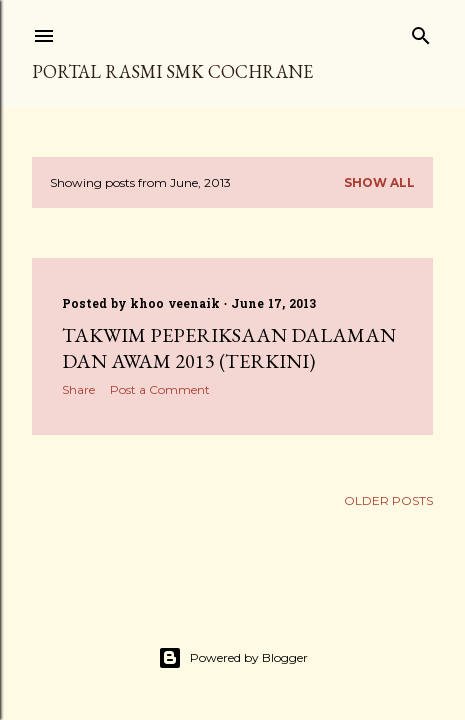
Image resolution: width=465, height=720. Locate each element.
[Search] (421, 31)
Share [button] (78, 389)
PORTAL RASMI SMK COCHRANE (172, 71)
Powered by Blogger (233, 658)
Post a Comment (160, 389)
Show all (379, 182)
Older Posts (388, 500)
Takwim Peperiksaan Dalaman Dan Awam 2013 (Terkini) (229, 348)
